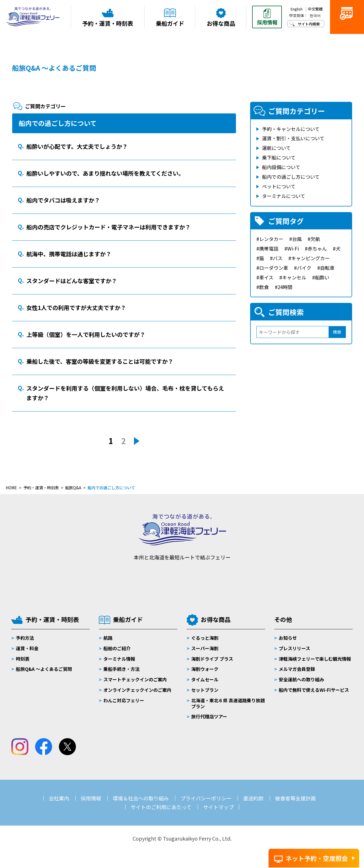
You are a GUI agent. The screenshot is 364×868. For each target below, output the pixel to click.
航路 (108, 638)
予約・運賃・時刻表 (52, 619)
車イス (266, 277)
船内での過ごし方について (291, 177)
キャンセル (294, 277)
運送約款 (253, 798)
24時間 (285, 287)
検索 (337, 332)
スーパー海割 (205, 648)
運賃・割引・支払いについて (293, 138)
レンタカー (271, 239)
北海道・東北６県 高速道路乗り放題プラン (228, 703)
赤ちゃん (317, 248)
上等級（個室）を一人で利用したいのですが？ (86, 334)
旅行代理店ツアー (209, 716)
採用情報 (91, 798)
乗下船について (279, 157)
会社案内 (59, 798)
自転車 (327, 268)
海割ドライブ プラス (212, 659)
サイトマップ (218, 807)
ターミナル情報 (119, 659)
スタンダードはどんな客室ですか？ (72, 281)
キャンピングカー (310, 258)
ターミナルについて (284, 196)
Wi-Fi (293, 248)
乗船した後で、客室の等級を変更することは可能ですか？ (100, 361)
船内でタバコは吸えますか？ (63, 200)
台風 (297, 239)
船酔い (322, 277)
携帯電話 (269, 248)
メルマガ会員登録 (297, 669)
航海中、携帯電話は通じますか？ (69, 254)
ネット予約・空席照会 (317, 858)
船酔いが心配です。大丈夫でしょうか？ (77, 146)
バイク (304, 268)
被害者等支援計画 (295, 798)
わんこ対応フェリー (124, 700)
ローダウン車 (274, 268)
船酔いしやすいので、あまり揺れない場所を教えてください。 (105, 173)
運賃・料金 (27, 648)
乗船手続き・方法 (122, 669)
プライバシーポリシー (206, 798)
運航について (276, 148)
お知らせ (288, 638)
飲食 (264, 287)
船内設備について (281, 167)
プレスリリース (294, 648)
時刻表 (23, 659)
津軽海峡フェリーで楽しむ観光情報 (315, 659)
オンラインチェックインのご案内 (137, 690)
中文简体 (297, 15)
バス (278, 258)
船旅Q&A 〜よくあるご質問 (44, 669)
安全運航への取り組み (301, 679)
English (297, 9)
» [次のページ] (137, 441)
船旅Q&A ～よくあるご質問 (54, 68)
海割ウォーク (205, 669)
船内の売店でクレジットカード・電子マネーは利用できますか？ (108, 227)
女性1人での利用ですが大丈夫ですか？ (76, 308)
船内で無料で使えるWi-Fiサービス (314, 690)
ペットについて (279, 186)
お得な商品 (216, 619)
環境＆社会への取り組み (141, 798)
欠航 (315, 239)
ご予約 (347, 26)
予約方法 (25, 638)
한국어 (315, 15)
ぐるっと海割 (205, 638)
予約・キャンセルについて (291, 129)
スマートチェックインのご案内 (135, 679)
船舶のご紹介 (117, 648)
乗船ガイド (128, 619)
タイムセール (205, 679)
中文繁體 (315, 9)
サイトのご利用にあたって (161, 807)
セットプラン (205, 690)
